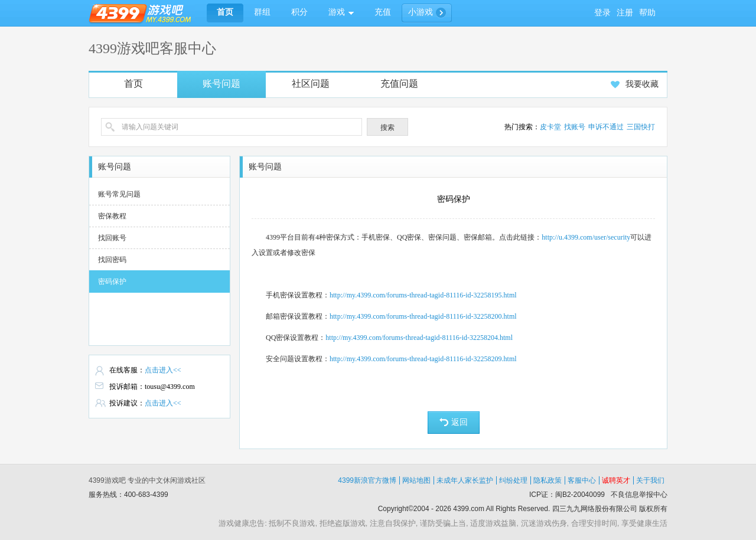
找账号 (575, 127)
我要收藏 (635, 84)
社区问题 (311, 84)
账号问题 (221, 84)
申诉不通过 (606, 127)
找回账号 (112, 238)
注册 (625, 13)
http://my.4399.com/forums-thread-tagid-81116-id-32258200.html (423, 316)
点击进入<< (163, 370)
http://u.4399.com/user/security (586, 237)
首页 (133, 84)
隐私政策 (548, 480)
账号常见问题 (119, 194)
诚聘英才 (616, 480)
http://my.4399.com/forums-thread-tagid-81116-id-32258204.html (419, 338)
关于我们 (650, 480)
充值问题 (399, 84)
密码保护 (112, 282)
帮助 (647, 13)
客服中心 (582, 480)
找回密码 (112, 260)
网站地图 (416, 480)
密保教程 (112, 216)
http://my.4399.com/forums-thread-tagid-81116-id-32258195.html (423, 295)
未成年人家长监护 (465, 480)
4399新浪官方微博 (367, 480)
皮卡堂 (550, 127)
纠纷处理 (513, 480)
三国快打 (641, 127)
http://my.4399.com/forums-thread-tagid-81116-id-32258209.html (423, 359)
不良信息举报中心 (639, 495)
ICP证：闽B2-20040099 (567, 495)
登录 (602, 13)
